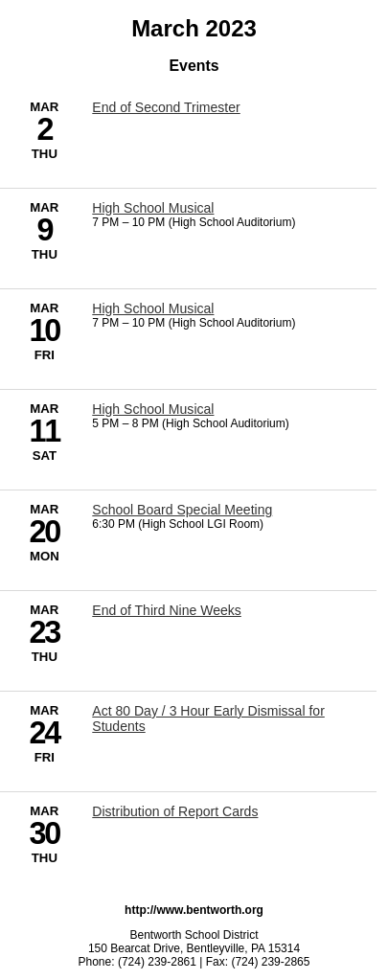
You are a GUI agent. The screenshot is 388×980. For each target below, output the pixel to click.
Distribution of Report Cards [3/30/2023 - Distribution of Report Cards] (175, 811)
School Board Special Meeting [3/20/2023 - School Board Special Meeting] (182, 510)
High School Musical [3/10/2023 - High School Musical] (153, 308)
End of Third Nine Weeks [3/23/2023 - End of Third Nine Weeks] (166, 610)
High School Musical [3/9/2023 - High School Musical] (153, 208)
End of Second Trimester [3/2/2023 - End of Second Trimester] (166, 107)
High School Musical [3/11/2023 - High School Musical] (153, 409)
